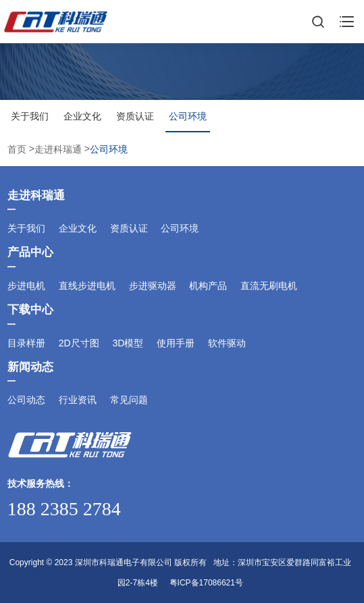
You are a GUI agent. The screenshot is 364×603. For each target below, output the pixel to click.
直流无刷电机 (269, 286)
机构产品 (208, 286)
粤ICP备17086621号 (206, 583)
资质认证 (135, 116)
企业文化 (82, 116)
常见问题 (129, 400)
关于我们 (30, 116)
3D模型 (128, 343)
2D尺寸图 (79, 343)
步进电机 (26, 286)
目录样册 (26, 343)
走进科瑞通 (58, 150)
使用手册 (176, 343)
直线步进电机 (87, 286)
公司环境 (188, 116)
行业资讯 (78, 400)
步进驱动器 (153, 286)
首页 (18, 150)
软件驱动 (227, 343)
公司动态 (26, 400)
